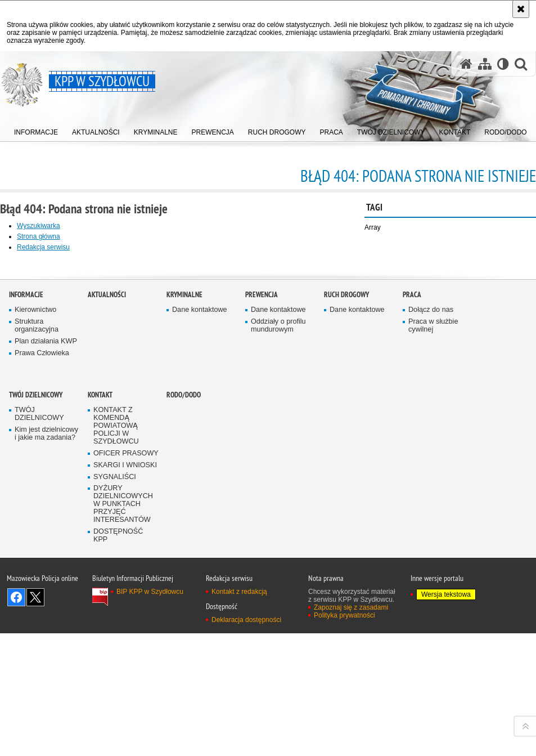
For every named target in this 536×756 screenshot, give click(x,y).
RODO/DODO (184, 639)
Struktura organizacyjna (37, 569)
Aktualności (107, 538)
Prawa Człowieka (42, 597)
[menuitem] (36, 130)
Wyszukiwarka (39, 226)
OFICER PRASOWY (126, 697)
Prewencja (262, 538)
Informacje (26, 538)
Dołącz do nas (431, 554)
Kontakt (100, 639)
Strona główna (39, 236)
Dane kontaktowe (200, 554)
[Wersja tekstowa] (503, 64)
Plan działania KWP (46, 585)
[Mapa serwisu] (485, 64)
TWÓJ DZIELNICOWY (36, 639)
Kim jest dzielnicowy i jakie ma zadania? (46, 677)
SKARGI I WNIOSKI (125, 708)
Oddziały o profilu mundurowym (278, 569)
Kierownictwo (35, 554)
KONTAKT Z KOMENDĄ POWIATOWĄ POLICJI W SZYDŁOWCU (116, 670)
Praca (412, 538)
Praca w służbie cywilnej (433, 569)
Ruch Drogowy (346, 538)
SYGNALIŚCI (115, 720)
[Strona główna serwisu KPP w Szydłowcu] (466, 64)
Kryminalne (184, 538)
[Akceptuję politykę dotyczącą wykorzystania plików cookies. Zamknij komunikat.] (521, 9)
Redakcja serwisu (43, 247)
